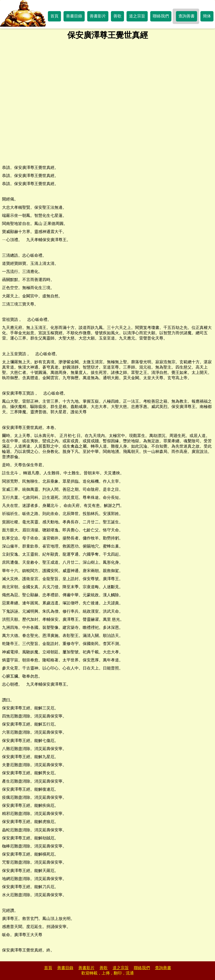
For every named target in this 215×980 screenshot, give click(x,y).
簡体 (207, 16)
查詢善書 (187, 16)
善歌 (117, 16)
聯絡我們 (161, 16)
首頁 (54, 16)
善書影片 (98, 16)
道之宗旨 (137, 16)
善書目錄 (74, 16)
